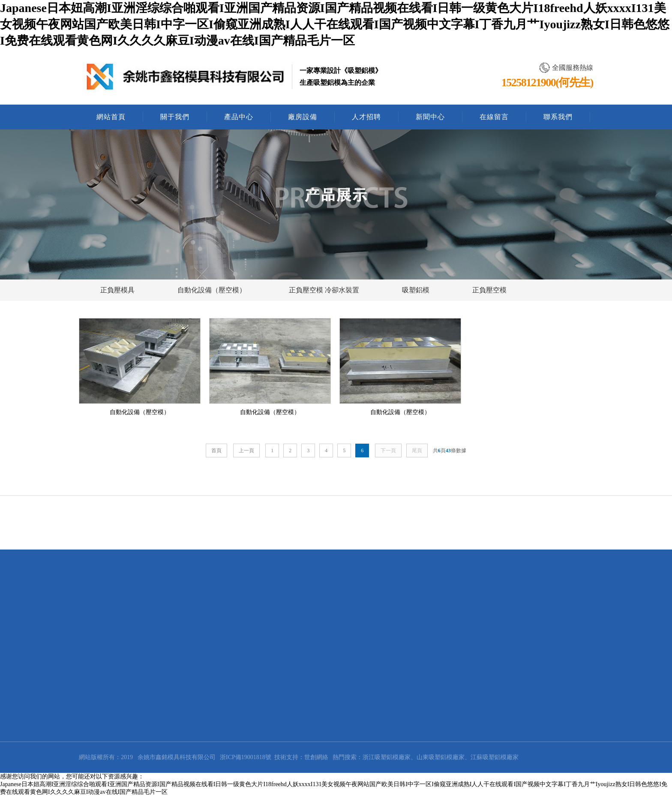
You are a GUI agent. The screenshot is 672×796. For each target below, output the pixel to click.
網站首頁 (111, 117)
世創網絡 (316, 757)
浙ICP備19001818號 (246, 757)
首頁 (216, 451)
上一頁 (246, 451)
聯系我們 (558, 117)
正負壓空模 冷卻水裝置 (324, 290)
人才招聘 (366, 117)
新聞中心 (430, 117)
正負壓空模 (489, 290)
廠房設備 (303, 117)
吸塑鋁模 (416, 290)
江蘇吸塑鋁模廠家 (495, 757)
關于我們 (175, 117)
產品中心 (239, 117)
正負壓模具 (117, 290)
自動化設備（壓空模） (212, 290)
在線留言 (494, 117)
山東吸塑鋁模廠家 (441, 757)
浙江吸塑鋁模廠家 (387, 757)
